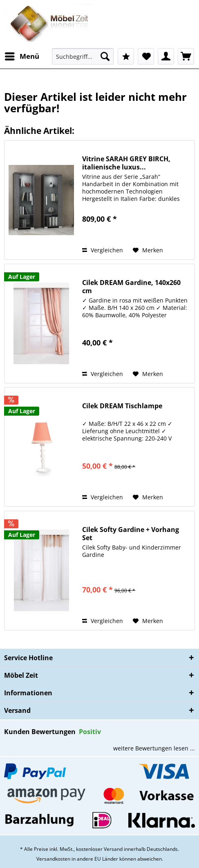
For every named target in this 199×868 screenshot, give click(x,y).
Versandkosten (53, 859)
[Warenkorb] (186, 56)
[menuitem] (22, 56)
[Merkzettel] (146, 56)
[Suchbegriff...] (83, 56)
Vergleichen (103, 250)
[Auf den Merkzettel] (148, 250)
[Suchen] (105, 56)
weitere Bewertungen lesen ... (154, 748)
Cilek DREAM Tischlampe (122, 406)
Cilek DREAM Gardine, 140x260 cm (131, 287)
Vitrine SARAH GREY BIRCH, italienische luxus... (126, 163)
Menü (22, 55)
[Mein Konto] (166, 56)
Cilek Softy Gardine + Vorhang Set (131, 534)
